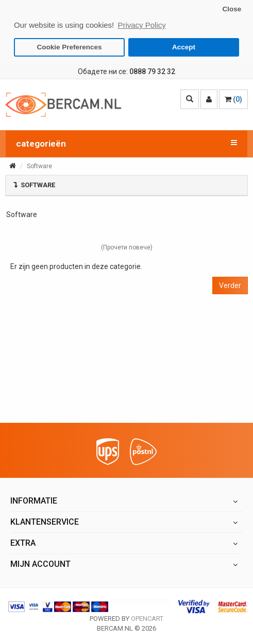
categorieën (126, 142)
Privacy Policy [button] (141, 25)
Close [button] (232, 9)
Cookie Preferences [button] (70, 47)
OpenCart (147, 618)
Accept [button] (184, 47)
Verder (230, 285)
